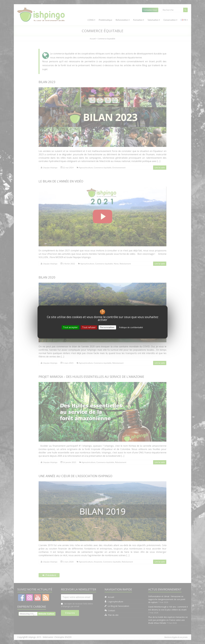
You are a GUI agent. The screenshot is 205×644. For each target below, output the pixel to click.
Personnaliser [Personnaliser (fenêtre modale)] (107, 327)
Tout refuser (89, 327)
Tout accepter (70, 327)
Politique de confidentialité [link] (131, 327)
